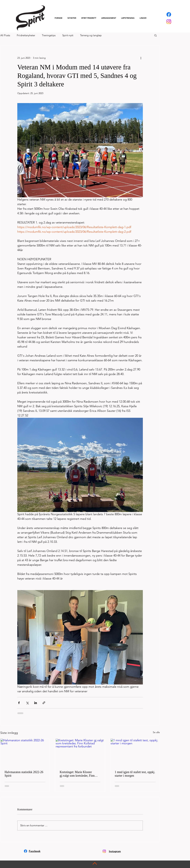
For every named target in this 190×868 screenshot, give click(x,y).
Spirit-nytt (68, 35)
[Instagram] (169, 22)
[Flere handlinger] (141, 58)
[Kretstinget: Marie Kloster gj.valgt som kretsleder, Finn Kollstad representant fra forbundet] (80, 753)
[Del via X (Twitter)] (27, 703)
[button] (89, 18)
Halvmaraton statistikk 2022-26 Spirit (24, 774)
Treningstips (49, 35)
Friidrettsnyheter (26, 35)
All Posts (5, 35)
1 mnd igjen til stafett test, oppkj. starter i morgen (135, 774)
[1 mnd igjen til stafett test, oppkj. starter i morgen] (135, 753)
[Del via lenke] (44, 703)
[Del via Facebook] (19, 703)
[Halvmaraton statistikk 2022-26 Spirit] (25, 753)
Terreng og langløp (91, 35)
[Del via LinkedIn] (36, 703)
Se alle (156, 732)
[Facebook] (169, 14)
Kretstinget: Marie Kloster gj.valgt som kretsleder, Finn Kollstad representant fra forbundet (77, 774)
